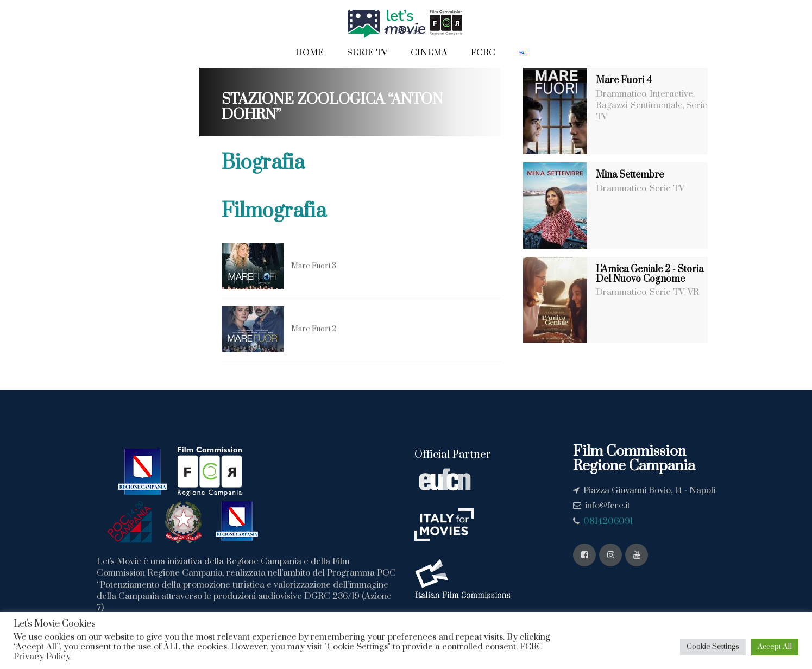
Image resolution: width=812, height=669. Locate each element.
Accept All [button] (775, 647)
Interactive (671, 94)
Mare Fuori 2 (314, 329)
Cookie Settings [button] (713, 647)
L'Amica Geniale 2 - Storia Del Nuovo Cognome (650, 274)
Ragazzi (612, 105)
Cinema (429, 53)
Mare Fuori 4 (624, 80)
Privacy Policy (42, 657)
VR (693, 292)
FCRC (483, 53)
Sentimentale (657, 105)
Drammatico (621, 94)
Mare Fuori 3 (314, 266)
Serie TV (367, 53)
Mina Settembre (630, 175)
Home (310, 53)
